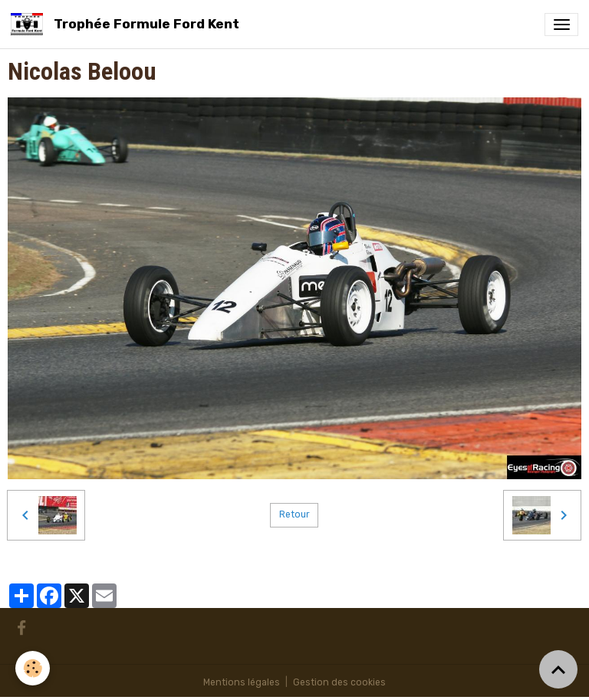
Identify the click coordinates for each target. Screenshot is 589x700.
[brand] (128, 24)
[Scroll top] (558, 669)
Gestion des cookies (339, 682)
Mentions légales (242, 682)
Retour (294, 514)
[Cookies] (33, 668)
